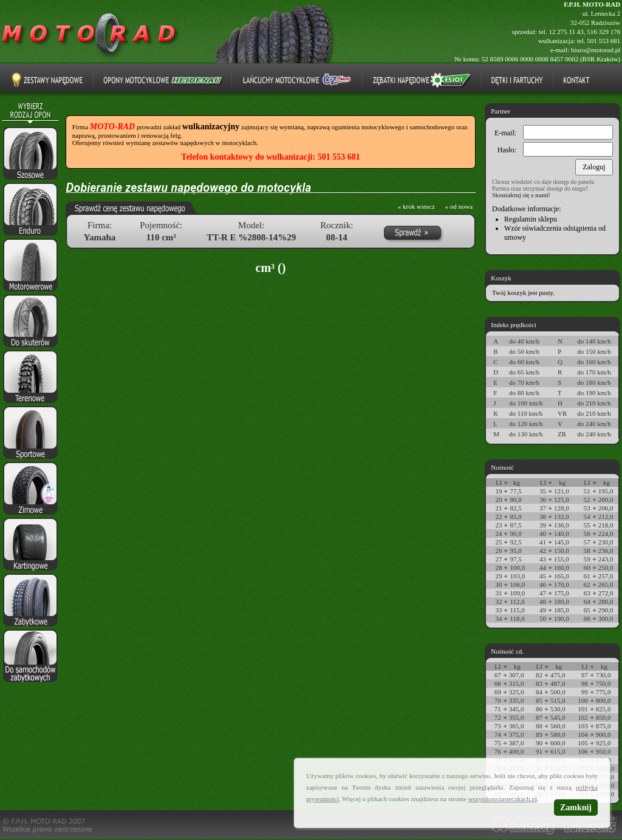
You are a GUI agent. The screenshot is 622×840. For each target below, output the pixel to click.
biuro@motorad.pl (596, 50)
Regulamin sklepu (531, 219)
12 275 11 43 (566, 32)
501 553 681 (603, 41)
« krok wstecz (416, 206)
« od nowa (459, 206)
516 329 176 (603, 32)
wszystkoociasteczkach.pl (503, 799)
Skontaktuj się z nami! (521, 195)
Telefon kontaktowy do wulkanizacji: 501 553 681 (270, 157)
